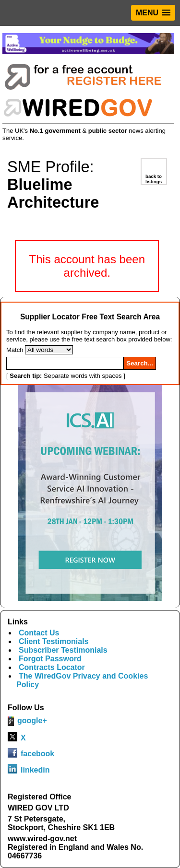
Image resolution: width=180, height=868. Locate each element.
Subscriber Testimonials (63, 650)
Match (15, 350)
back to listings (154, 179)
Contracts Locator (52, 667)
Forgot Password (50, 659)
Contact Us (39, 633)
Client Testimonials (54, 641)
